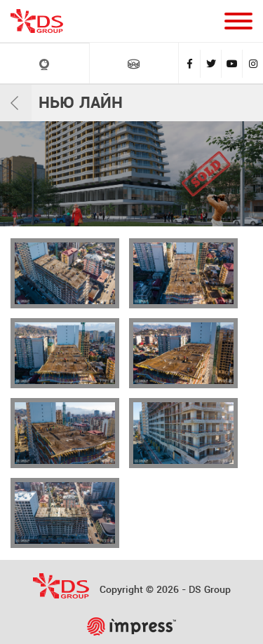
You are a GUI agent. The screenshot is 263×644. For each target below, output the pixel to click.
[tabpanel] (131, 174)
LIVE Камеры (44, 64)
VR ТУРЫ (134, 64)
